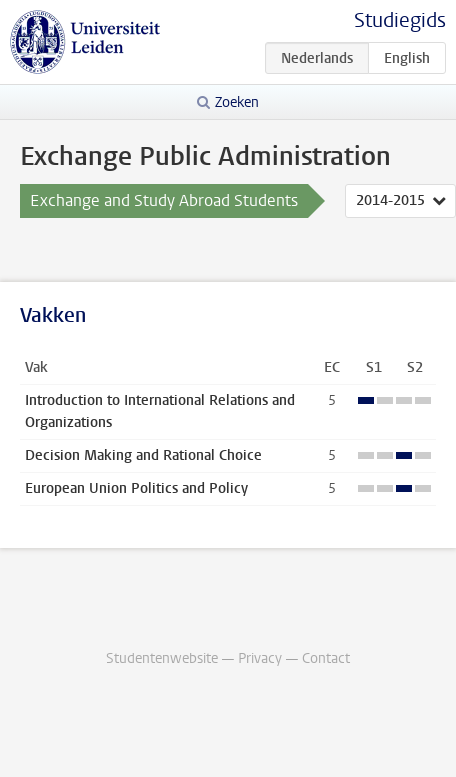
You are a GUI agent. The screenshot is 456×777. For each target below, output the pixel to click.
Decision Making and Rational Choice (143, 455)
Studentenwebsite (162, 658)
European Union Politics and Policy (136, 488)
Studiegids (400, 20)
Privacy (260, 658)
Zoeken (237, 102)
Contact (326, 658)
